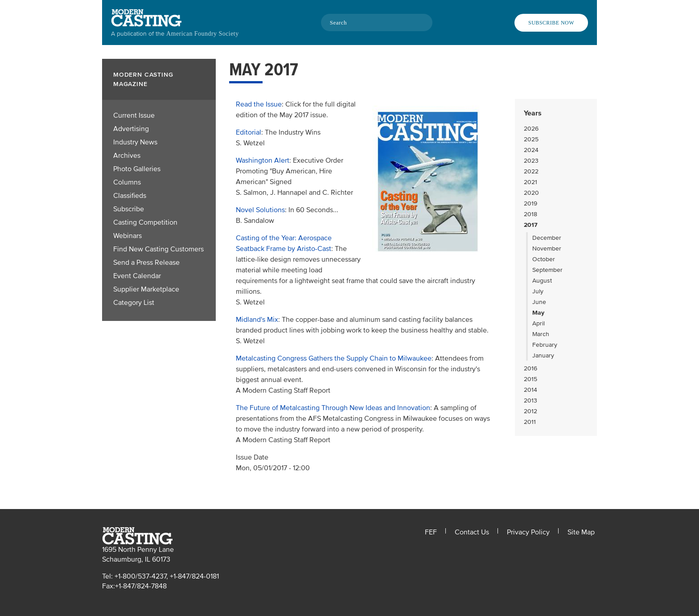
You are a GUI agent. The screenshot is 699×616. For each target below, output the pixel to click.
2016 (530, 368)
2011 (530, 422)
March (541, 334)
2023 (531, 161)
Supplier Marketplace (146, 289)
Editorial (249, 132)
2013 (530, 400)
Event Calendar (137, 276)
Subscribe (129, 209)
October (544, 259)
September (547, 270)
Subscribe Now (551, 23)
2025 (531, 139)
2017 (531, 225)
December (547, 238)
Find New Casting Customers (158, 249)
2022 (531, 171)
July (538, 291)
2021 (530, 182)
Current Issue (134, 115)
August (542, 281)
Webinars (127, 236)
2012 (530, 411)
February (545, 345)
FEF (431, 532)
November (547, 248)
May (538, 313)
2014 (530, 390)
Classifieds (130, 196)
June (539, 302)
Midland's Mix (257, 320)
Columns (127, 182)
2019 (530, 203)
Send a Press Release (146, 263)
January (543, 355)
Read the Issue (259, 104)
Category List (134, 303)
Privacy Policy (528, 532)
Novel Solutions (260, 210)
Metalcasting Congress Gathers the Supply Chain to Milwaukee (334, 358)
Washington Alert (263, 160)
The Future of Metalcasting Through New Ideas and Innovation (333, 408)
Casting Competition (145, 222)
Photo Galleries (137, 169)
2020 (531, 193)
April (539, 323)
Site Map (581, 532)
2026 (531, 129)
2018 (530, 214)
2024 (531, 150)
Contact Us (472, 532)
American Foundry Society (203, 34)
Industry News (135, 142)
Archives (127, 156)
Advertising (131, 129)
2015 (530, 379)
